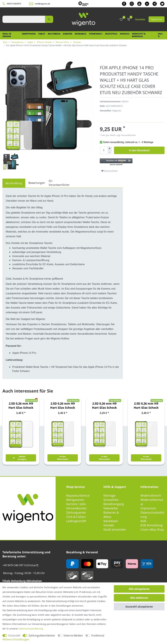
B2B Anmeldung (152, 525)
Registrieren (157, 19)
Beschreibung (14, 183)
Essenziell (14, 636)
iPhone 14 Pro (62, 42)
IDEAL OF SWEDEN (7, 35)
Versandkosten (128, 135)
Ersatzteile (111, 34)
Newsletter (111, 508)
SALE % (160, 35)
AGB (143, 521)
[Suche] (49, 19)
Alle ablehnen (139, 598)
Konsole (125, 34)
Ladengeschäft (76, 521)
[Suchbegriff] (24, 19)
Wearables (81, 34)
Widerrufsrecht (151, 495)
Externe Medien (73, 636)
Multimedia (54, 34)
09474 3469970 (14, 4)
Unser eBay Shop (152, 529)
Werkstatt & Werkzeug (139, 35)
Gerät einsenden (115, 529)
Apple (30, 42)
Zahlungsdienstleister (42, 636)
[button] (132, 162)
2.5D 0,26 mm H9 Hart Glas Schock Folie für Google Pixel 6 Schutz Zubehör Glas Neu (21, 406)
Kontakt (109, 525)
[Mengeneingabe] (104, 150)
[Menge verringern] (110, 152)
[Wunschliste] (121, 20)
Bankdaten (111, 521)
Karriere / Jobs (76, 504)
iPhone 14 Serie (44, 42)
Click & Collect (76, 517)
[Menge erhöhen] (110, 149)
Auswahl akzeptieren (139, 607)
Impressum (148, 508)
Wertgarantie (75, 500)
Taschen (77, 42)
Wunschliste (109, 171)
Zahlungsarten (76, 512)
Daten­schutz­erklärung (31, 629)
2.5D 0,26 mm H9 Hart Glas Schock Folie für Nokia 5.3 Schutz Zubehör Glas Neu (146, 406)
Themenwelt (96, 34)
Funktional (98, 636)
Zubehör (68, 34)
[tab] (14, 183)
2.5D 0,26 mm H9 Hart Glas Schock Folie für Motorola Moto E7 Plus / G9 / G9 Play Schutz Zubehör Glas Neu (104, 406)
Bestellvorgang (114, 504)
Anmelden (140, 19)
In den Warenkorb (139, 150)
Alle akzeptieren (139, 589)
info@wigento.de (42, 4)
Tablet (42, 34)
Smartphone (29, 34)
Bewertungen (37, 183)
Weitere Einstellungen (16, 639)
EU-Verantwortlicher (59, 183)
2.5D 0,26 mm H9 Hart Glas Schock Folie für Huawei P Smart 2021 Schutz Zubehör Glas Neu (63, 406)
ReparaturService (78, 495)
